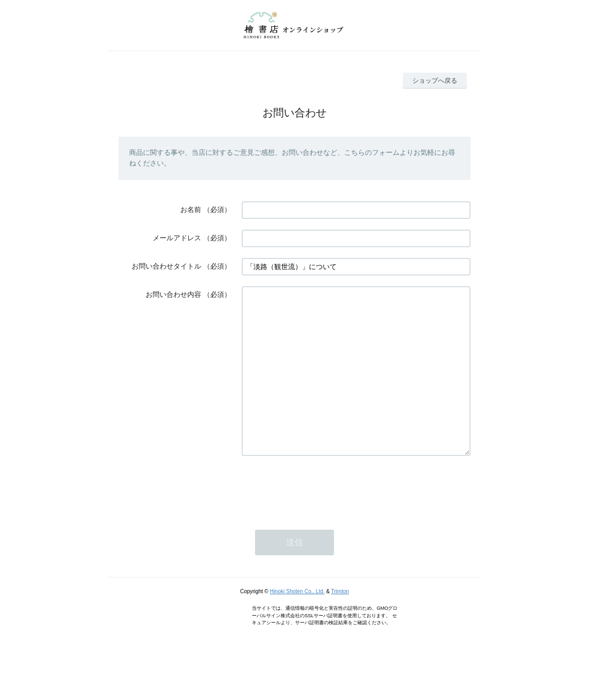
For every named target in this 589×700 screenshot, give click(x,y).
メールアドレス (177, 238)
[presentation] (323, 520)
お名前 (191, 210)
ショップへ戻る (435, 81)
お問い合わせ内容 (173, 294)
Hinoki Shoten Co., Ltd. (297, 623)
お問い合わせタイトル (166, 266)
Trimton (340, 623)
